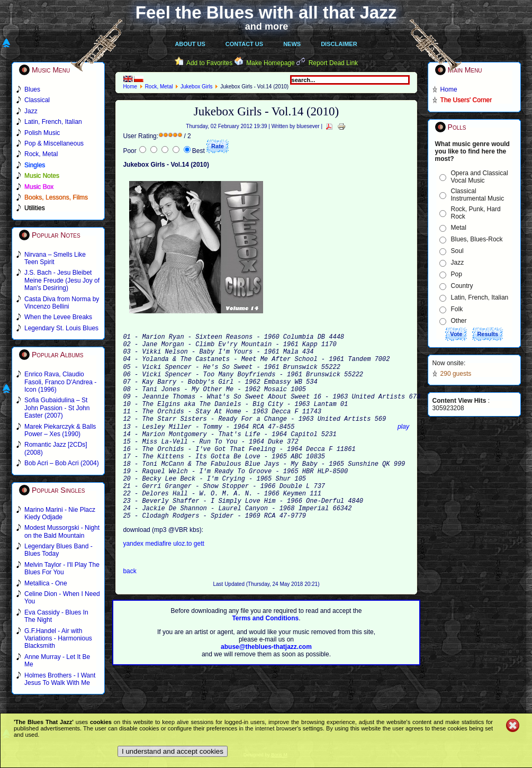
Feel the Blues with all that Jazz (266, 12)
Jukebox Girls (197, 87)
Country (462, 286)
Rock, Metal (159, 87)
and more (267, 26)
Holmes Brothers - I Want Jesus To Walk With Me (60, 679)
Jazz (458, 263)
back (129, 611)
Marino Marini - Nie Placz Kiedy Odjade (60, 513)
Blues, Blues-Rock (477, 239)
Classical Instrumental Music (478, 195)
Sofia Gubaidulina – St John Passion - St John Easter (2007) (57, 408)
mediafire (158, 584)
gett (199, 584)
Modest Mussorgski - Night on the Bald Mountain (62, 531)
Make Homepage (270, 63)
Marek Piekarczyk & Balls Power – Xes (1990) (60, 430)
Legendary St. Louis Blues (61, 328)
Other (459, 321)
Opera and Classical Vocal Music (480, 177)
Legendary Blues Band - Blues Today (58, 550)
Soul (457, 251)
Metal (459, 228)
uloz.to (183, 584)
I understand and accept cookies (173, 751)
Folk (457, 309)
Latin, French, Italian (480, 297)
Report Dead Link (333, 63)
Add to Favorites (209, 63)
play (403, 448)
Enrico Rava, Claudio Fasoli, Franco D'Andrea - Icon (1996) (60, 382)
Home (130, 87)
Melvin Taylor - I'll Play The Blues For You (62, 568)
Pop (457, 274)
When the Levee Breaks (58, 317)
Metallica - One (46, 583)
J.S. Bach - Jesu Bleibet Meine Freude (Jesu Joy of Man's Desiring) (62, 280)
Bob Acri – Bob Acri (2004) (62, 463)
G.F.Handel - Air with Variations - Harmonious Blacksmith (58, 639)
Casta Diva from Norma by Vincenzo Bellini (62, 303)
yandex (134, 584)
